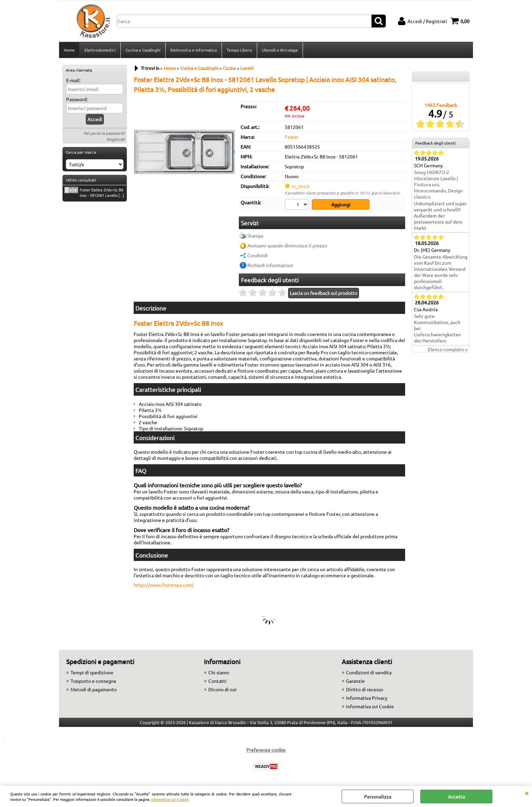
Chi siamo (219, 672)
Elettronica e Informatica (194, 50)
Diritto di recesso (365, 689)
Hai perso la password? (104, 133)
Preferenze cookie (266, 750)
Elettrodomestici (100, 50)
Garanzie (355, 681)
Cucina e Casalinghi (143, 50)
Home (69, 50)
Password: (77, 99)
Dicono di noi (222, 689)
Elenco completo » (448, 349)
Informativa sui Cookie (169, 799)
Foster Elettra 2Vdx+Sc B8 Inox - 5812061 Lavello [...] (94, 192)
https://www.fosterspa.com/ (164, 585)
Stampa (255, 236)
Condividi (258, 255)
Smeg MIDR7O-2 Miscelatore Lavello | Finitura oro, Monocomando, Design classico (438, 184)
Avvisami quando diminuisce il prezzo (287, 245)
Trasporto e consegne (93, 681)
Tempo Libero (239, 50)
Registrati (116, 139)
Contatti (217, 681)
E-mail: (73, 80)
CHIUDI (527, 793)
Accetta (456, 796)
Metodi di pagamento (94, 689)
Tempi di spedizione (92, 672)
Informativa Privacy (367, 698)
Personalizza (378, 796)
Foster (292, 137)
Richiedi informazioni (270, 265)
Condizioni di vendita (369, 672)
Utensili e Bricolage (280, 50)
